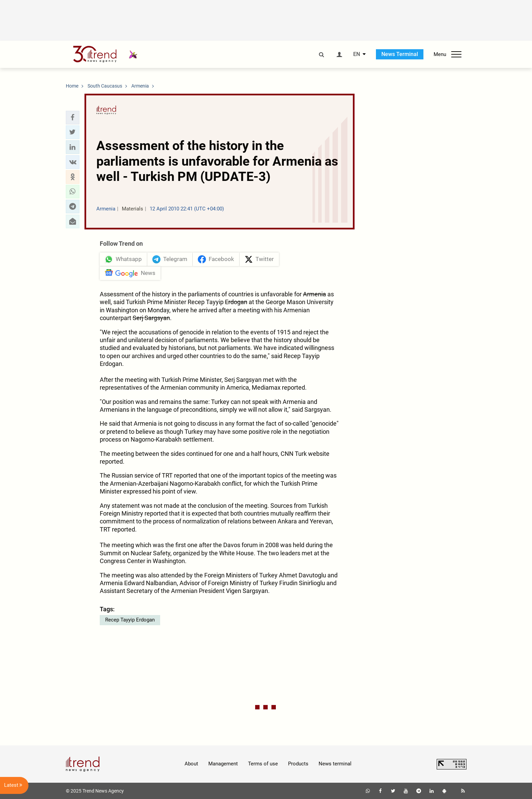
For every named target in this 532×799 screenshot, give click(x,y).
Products (298, 764)
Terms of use (263, 764)
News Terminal (400, 54)
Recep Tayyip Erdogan (130, 620)
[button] (73, 117)
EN (357, 54)
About (191, 764)
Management (223, 764)
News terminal (335, 764)
